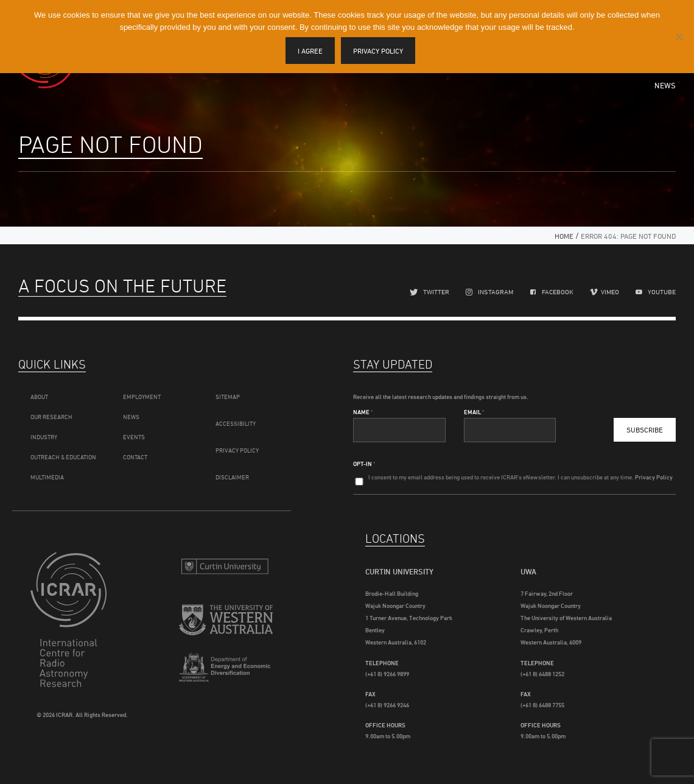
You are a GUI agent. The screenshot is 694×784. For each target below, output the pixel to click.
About (39, 397)
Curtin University (226, 566)
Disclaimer (232, 477)
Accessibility (236, 423)
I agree (310, 51)
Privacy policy (378, 51)
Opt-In (364, 464)
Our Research (51, 417)
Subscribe (645, 430)
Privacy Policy (237, 450)
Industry (44, 437)
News (665, 85)
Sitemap (228, 397)
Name (363, 412)
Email (474, 412)
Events (134, 437)
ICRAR (77, 620)
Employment (142, 397)
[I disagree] (679, 37)
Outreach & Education (63, 457)
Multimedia (47, 477)
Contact (135, 457)
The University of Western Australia (226, 621)
